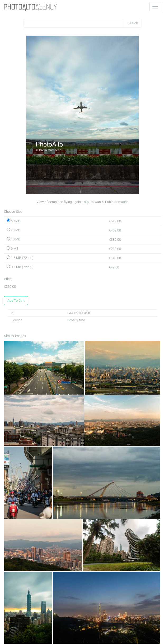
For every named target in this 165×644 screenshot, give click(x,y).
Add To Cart (16, 301)
